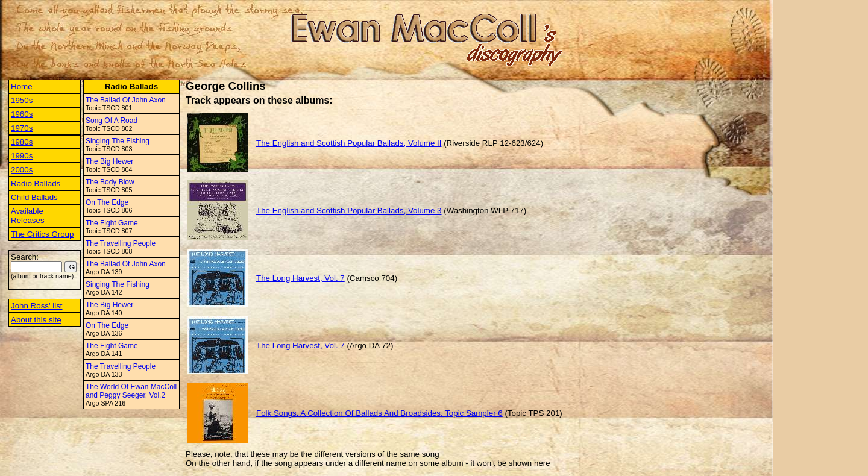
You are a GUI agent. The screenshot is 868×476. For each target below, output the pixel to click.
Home (22, 86)
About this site (36, 320)
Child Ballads (34, 197)
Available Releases (28, 216)
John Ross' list (37, 306)
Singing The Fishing (118, 141)
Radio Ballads (36, 183)
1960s (22, 114)
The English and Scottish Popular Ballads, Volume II (349, 143)
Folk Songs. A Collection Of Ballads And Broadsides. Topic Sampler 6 (379, 413)
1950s (22, 100)
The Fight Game (112, 223)
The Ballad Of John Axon (126, 100)
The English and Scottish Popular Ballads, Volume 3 (349, 211)
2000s (22, 170)
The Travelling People (121, 243)
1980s (22, 142)
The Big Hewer (109, 161)
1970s (22, 128)
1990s (22, 156)
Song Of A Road (112, 121)
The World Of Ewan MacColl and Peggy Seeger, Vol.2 (131, 391)
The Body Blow (110, 182)
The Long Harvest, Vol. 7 (300, 278)
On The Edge (107, 202)
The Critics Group (42, 234)
